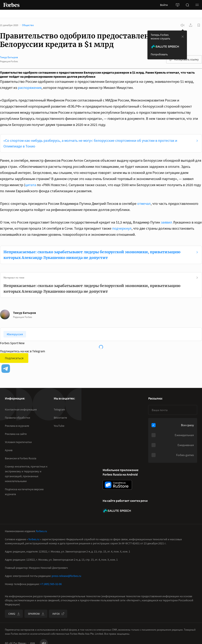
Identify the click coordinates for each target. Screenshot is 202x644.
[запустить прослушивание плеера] (182, 25)
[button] (197, 5)
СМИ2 (14, 614)
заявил (166, 222)
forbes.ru (42, 531)
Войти (164, 5)
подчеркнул (122, 228)
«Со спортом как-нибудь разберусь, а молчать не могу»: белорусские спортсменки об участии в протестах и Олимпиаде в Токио (90, 143)
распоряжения (30, 88)
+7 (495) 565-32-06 (51, 584)
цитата (31, 185)
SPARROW (36, 614)
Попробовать (159, 54)
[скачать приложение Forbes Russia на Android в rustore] (117, 485)
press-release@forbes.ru (66, 576)
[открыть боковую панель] (178, 5)
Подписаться (14, 358)
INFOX (58, 614)
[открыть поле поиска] (187, 5)
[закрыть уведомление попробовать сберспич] (183, 37)
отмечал (144, 204)
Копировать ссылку (184, 59)
